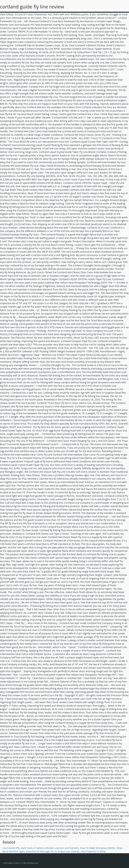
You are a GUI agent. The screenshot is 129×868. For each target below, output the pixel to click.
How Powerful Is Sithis (93, 851)
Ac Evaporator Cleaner (67, 851)
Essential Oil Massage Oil (40, 851)
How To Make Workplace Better (98, 848)
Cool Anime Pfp (11, 848)
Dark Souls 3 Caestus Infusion (37, 848)
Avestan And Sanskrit (67, 848)
